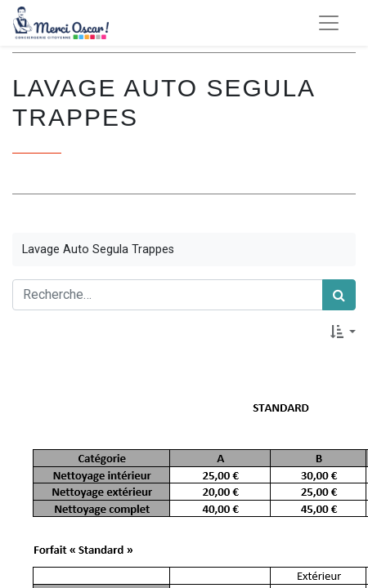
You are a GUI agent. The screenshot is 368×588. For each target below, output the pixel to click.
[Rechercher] (339, 295)
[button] (343, 332)
